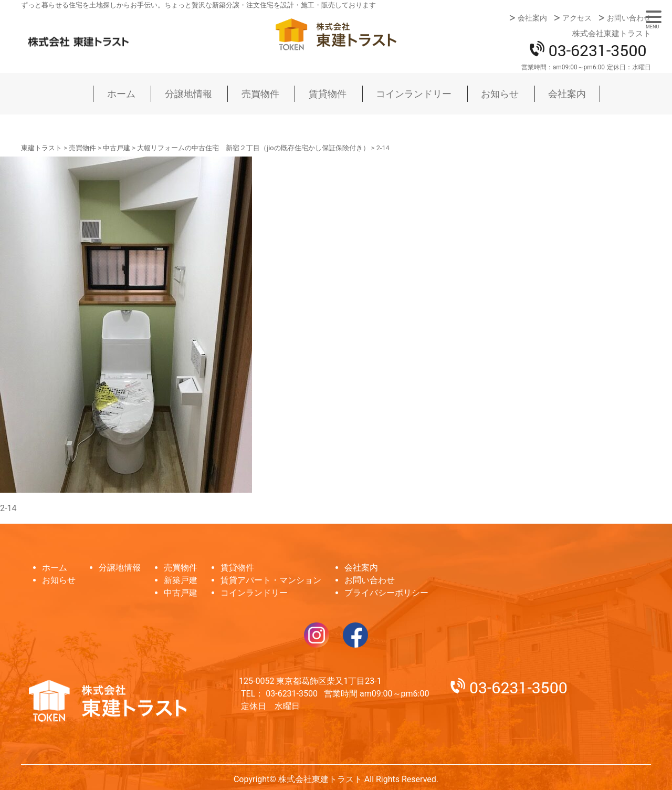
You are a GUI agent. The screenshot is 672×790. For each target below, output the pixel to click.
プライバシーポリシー (386, 593)
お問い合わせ (629, 18)
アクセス (577, 18)
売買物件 (260, 94)
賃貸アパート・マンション (271, 580)
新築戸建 (181, 580)
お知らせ (500, 94)
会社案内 (532, 18)
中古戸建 (181, 593)
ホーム (121, 94)
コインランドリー (414, 94)
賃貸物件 (328, 94)
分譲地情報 (188, 94)
